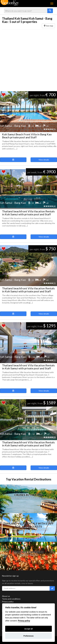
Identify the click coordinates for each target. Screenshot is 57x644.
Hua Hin (21, 529)
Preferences (28, 636)
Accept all (29, 629)
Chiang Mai (24, 555)
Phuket (45, 529)
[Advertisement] (27, 60)
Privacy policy (8, 602)
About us (6, 596)
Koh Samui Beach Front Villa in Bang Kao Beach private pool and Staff (27, 136)
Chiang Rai (33, 555)
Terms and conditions (11, 599)
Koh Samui (13, 529)
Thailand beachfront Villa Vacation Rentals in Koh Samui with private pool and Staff (28, 213)
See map (48, 26)
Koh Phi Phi (30, 529)
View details (44, 160)
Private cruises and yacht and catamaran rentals (28, 498)
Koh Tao (38, 529)
